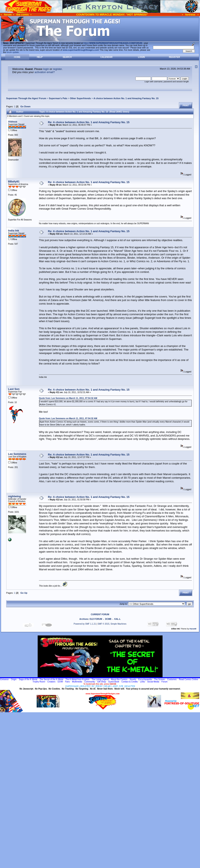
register (57, 69)
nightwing (14, 496)
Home (17, 57)
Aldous (13, 122)
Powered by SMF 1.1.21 (85, 624)
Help (40, 57)
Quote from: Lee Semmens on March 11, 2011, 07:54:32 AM (68, 398)
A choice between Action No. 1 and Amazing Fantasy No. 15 (126, 98)
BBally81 (14, 182)
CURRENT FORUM (100, 614)
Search (67, 57)
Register (175, 57)
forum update (13, 52)
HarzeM (193, 629)
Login (141, 57)
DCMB (108, 619)
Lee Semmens (17, 454)
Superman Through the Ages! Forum (26, 98)
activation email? (45, 72)
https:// (113, 43)
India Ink (14, 231)
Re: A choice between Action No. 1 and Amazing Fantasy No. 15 (89, 122)
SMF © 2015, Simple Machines (112, 624)
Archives (84, 619)
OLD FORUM (96, 619)
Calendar (106, 57)
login (46, 69)
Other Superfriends (80, 98)
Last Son (14, 389)
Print (186, 106)
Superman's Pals (58, 98)
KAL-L (117, 619)
